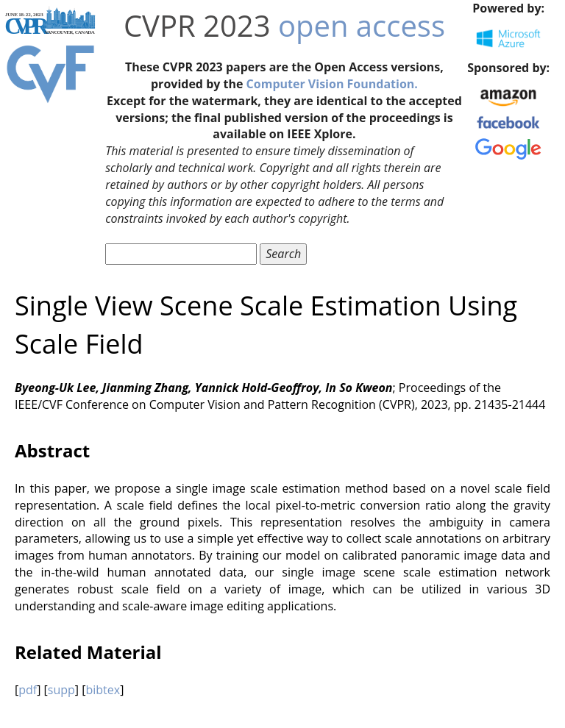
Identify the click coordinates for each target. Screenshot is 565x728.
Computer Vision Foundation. (332, 84)
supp (61, 690)
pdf (28, 690)
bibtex (103, 690)
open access (362, 25)
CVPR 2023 (197, 25)
